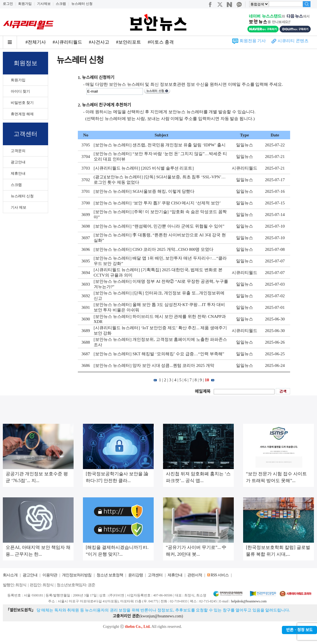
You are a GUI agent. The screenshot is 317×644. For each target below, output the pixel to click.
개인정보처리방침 (77, 575)
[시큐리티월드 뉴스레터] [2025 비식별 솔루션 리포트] (144, 168)
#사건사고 (99, 42)
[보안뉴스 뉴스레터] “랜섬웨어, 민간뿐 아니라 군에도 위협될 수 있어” (159, 226)
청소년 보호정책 (110, 575)
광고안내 (18, 162)
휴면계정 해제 (22, 114)
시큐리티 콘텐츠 (293, 41)
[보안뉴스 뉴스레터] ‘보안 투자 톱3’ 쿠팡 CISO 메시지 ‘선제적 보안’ (157, 203)
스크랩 (61, 4)
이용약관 (50, 575)
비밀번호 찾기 (22, 103)
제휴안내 (18, 173)
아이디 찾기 (20, 91)
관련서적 (195, 575)
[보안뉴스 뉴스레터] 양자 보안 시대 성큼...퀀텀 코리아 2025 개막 (154, 365)
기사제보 (44, 4)
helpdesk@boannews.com (249, 601)
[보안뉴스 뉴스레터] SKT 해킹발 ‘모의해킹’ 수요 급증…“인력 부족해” (159, 354)
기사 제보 (19, 207)
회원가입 (25, 4)
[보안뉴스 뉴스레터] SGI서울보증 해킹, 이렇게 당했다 (144, 191)
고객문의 (18, 151)
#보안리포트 (128, 42)
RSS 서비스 (219, 575)
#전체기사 (36, 42)
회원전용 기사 (253, 41)
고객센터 (155, 575)
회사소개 (10, 575)
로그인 (8, 4)
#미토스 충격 (161, 42)
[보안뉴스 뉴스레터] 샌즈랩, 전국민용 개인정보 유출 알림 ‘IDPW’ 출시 (160, 145)
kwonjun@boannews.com (161, 616)
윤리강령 (136, 575)
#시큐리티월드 (67, 42)
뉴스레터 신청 (82, 4)
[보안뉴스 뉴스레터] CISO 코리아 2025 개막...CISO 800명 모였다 (154, 249)
